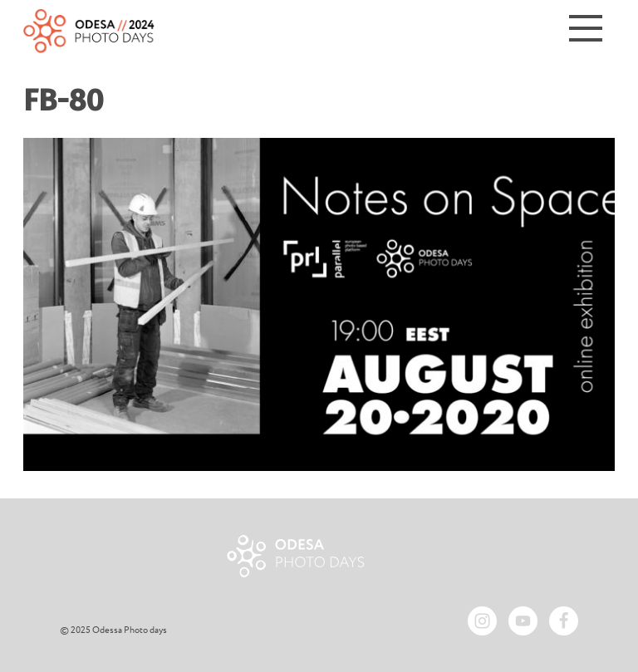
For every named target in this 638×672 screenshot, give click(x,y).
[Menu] (586, 31)
